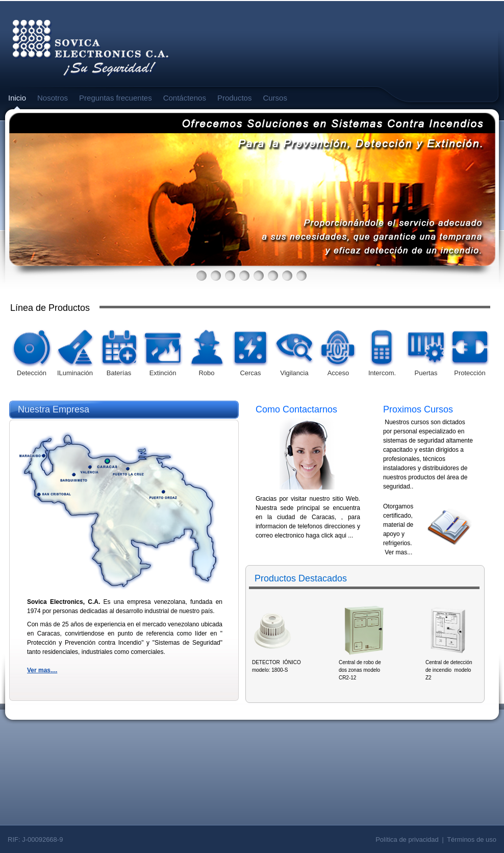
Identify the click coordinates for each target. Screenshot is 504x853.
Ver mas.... (42, 670)
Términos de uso (472, 839)
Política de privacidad (407, 839)
